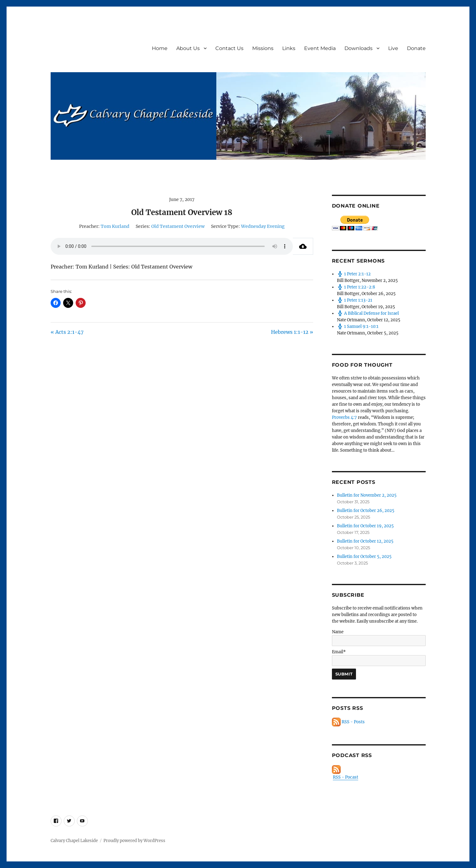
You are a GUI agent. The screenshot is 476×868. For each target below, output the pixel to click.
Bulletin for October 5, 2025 (364, 557)
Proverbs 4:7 (344, 417)
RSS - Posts (348, 722)
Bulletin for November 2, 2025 (367, 495)
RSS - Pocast (346, 777)
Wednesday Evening (263, 226)
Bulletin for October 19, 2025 (365, 526)
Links (289, 48)
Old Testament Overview (178, 226)
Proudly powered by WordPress (134, 841)
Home (160, 48)
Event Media (320, 48)
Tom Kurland (115, 226)
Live (393, 48)
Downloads (358, 48)
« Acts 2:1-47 (67, 332)
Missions (263, 48)
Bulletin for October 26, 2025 (366, 511)
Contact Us (229, 48)
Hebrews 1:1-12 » (292, 332)
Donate (416, 48)
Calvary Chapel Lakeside (74, 841)
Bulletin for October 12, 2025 (365, 541)
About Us (188, 48)
